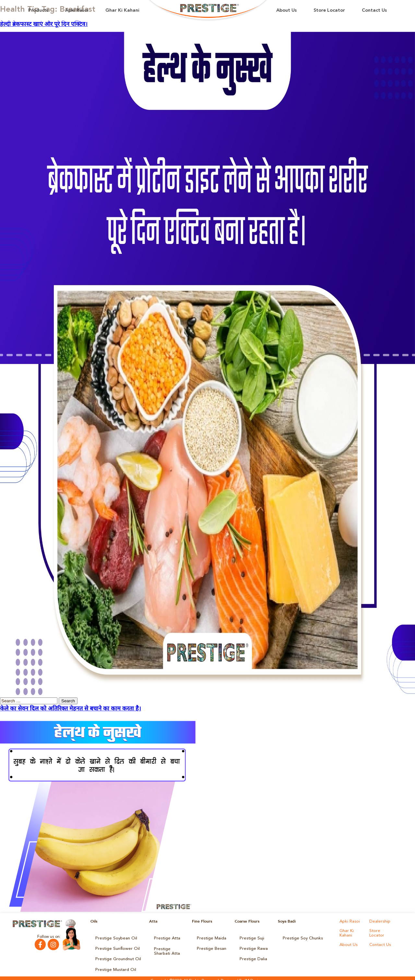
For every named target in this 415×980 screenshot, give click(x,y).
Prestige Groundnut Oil (116, 956)
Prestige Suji (251, 938)
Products (38, 11)
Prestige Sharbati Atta (169, 949)
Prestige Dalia (252, 956)
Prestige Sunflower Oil (115, 947)
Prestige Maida (210, 938)
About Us (286, 11)
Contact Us (374, 11)
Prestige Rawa (252, 947)
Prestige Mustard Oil (114, 965)
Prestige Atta (166, 938)
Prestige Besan (210, 947)
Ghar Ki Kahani (122, 11)
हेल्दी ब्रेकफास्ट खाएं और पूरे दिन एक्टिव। (44, 24)
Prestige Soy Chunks (301, 938)
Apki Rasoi (77, 11)
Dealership (379, 921)
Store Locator (329, 11)
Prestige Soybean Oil (114, 938)
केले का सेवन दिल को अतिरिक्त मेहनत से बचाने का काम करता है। (71, 709)
